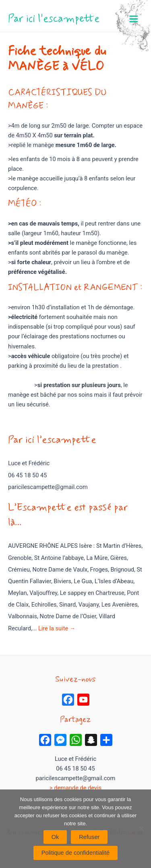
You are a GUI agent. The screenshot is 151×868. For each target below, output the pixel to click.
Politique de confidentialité (75, 853)
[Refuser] (141, 829)
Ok (55, 837)
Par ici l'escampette (54, 19)
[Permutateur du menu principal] (134, 19)
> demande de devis (75, 788)
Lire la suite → (57, 628)
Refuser (89, 837)
